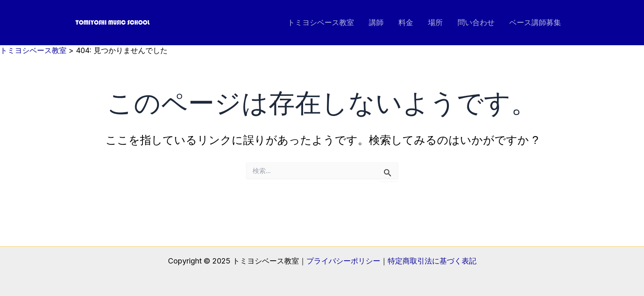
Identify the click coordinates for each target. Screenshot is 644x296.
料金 (406, 22)
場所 (435, 22)
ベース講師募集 (535, 22)
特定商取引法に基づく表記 (432, 261)
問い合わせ (476, 22)
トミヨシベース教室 (321, 22)
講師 (376, 22)
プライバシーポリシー (343, 261)
